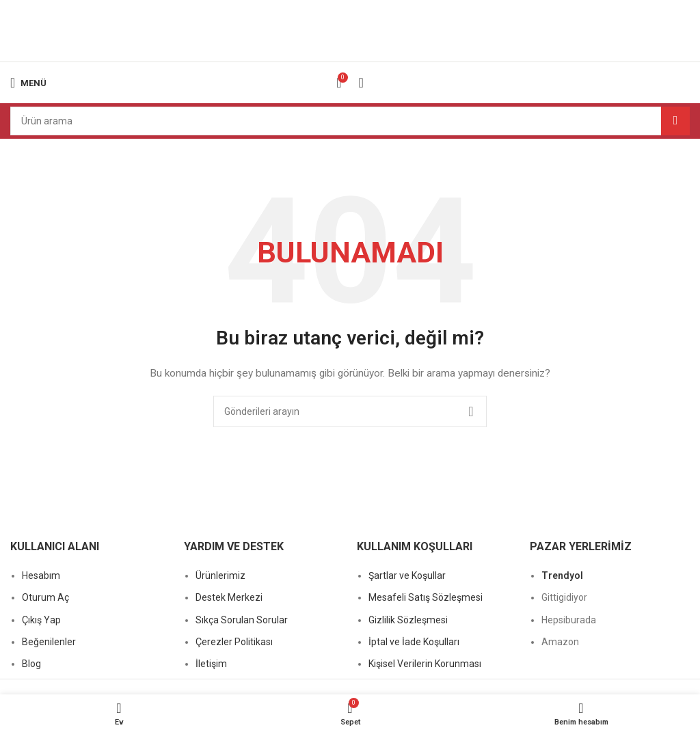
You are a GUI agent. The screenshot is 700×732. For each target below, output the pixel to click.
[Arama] (350, 121)
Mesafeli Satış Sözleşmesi (426, 597)
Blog (31, 664)
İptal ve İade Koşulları (414, 642)
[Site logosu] (350, 30)
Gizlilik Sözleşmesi (408, 620)
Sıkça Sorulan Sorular (242, 620)
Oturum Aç (45, 597)
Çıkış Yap (41, 620)
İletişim (211, 664)
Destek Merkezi (229, 597)
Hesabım (41, 575)
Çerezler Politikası (234, 642)
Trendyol (562, 575)
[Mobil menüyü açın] (28, 83)
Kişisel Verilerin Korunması (425, 664)
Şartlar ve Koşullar (407, 575)
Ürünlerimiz (220, 575)
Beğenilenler (49, 642)
